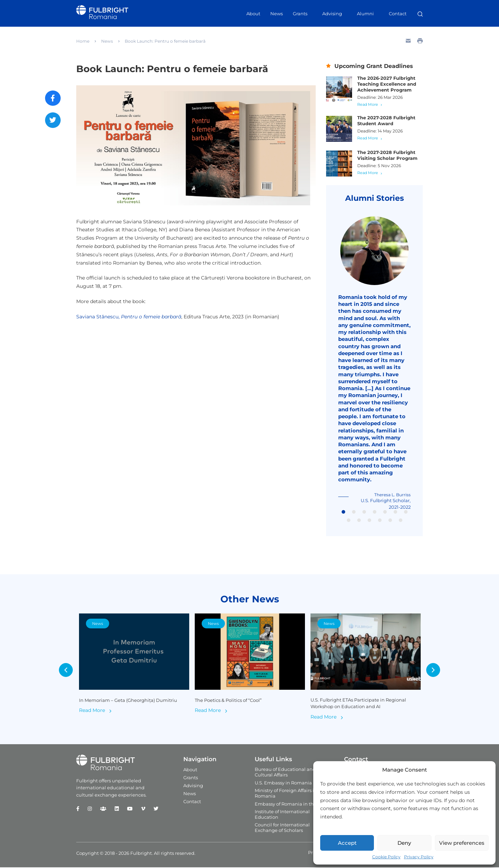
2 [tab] (354, 513)
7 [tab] (406, 513)
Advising (332, 14)
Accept (347, 843)
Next (433, 671)
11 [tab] (380, 521)
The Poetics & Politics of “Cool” (228, 701)
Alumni (365, 14)
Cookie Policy (386, 857)
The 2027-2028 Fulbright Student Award (386, 121)
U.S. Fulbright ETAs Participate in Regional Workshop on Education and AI (358, 704)
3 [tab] (364, 513)
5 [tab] (385, 513)
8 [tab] (349, 521)
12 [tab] (390, 521)
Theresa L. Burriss (392, 495)
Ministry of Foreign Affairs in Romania (286, 794)
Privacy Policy (419, 857)
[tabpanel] (374, 364)
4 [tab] (375, 513)
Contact (398, 14)
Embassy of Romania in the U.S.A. (292, 805)
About (253, 14)
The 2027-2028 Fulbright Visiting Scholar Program (387, 155)
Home (83, 41)
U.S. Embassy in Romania (283, 783)
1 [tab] (343, 513)
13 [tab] (401, 521)
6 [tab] (395, 513)
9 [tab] (359, 521)
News (277, 14)
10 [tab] (369, 521)
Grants (300, 14)
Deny (404, 843)
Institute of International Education (282, 815)
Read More (368, 104)
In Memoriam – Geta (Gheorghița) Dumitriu (128, 701)
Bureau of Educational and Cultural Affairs (285, 773)
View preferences (462, 843)
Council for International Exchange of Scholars (282, 828)
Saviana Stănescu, (129, 317)
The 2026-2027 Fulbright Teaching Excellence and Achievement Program (387, 84)
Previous (66, 671)
